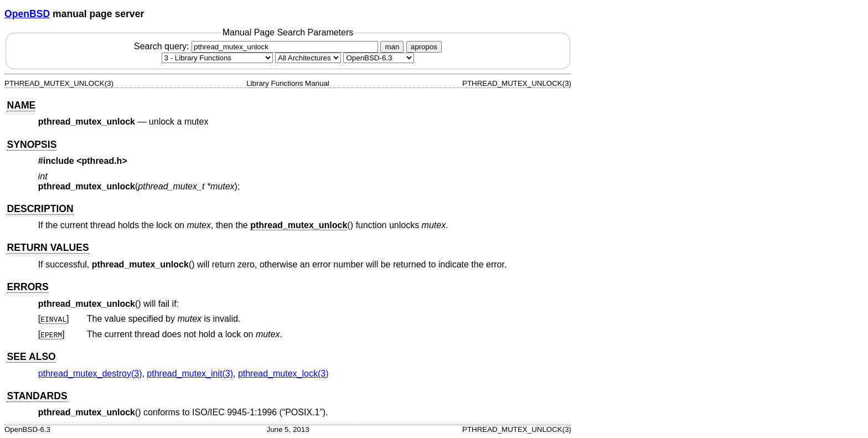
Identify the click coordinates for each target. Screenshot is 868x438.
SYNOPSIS (32, 145)
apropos (424, 47)
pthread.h (102, 161)
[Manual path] (379, 58)
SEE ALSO (31, 357)
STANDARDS (37, 396)
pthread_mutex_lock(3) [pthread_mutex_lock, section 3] (283, 373)
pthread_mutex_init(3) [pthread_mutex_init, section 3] (190, 373)
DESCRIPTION (40, 209)
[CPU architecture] (308, 58)
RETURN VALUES (48, 248)
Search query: (257, 46)
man (392, 47)
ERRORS (27, 287)
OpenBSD (27, 14)
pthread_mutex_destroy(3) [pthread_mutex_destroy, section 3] (90, 373)
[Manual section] (217, 58)
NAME (21, 105)
